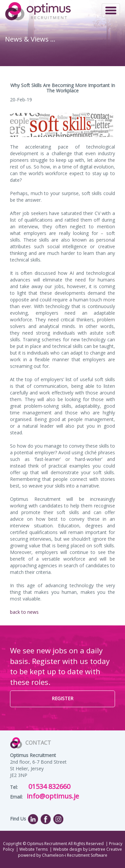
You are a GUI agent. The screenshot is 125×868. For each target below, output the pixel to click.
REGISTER (62, 698)
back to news (24, 612)
